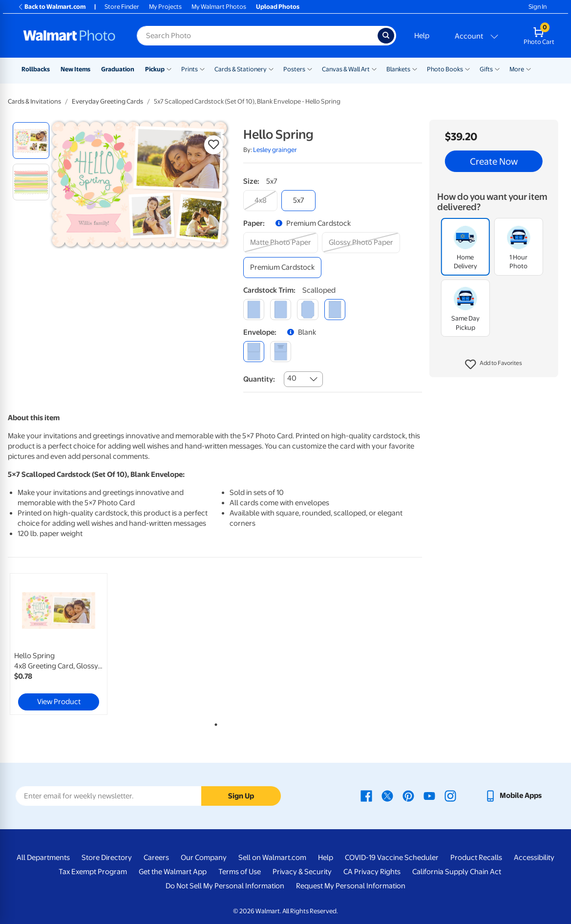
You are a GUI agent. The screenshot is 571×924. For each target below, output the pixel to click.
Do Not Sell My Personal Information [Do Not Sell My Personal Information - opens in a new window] (225, 886)
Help (422, 36)
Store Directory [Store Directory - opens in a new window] (107, 858)
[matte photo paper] (281, 243)
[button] (494, 365)
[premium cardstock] (282, 268)
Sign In (538, 7)
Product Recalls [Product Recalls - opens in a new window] (476, 858)
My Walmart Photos (219, 7)
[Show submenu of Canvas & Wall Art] (374, 68)
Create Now (494, 161)
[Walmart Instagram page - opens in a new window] (450, 795)
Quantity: (259, 379)
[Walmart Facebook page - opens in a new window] (366, 795)
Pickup (155, 69)
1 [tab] (214, 723)
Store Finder (122, 7)
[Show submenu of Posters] (310, 68)
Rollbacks (36, 69)
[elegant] (307, 310)
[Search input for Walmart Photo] (257, 36)
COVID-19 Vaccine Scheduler (392, 858)
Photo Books (445, 69)
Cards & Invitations (34, 101)
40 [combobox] (292, 378)
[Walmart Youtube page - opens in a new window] (429, 795)
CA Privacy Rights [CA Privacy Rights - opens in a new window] (372, 872)
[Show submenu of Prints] (202, 68)
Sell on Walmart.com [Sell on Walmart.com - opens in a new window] (272, 858)
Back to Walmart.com (52, 7)
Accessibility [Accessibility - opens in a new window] (534, 858)
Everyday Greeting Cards (107, 101)
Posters (294, 69)
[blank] (254, 352)
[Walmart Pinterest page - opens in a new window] (408, 795)
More (517, 69)
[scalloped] (335, 310)
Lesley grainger (275, 150)
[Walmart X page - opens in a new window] (387, 795)
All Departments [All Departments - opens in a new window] (43, 858)
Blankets (398, 69)
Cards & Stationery (241, 69)
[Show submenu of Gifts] (497, 68)
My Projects (165, 7)
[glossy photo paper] (361, 243)
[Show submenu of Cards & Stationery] (271, 68)
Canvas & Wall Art (346, 69)
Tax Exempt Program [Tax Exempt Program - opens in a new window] (93, 872)
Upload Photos (278, 7)
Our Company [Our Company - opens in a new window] (204, 858)
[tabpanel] (77, 644)
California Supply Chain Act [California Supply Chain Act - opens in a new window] (457, 872)
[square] (254, 310)
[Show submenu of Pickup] (169, 68)
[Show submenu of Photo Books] (467, 68)
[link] (59, 644)
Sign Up (241, 796)
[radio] (31, 140)
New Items (75, 69)
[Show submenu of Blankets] (415, 68)
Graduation (118, 69)
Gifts (486, 69)
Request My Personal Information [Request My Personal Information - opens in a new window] (351, 886)
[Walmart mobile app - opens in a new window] (513, 795)
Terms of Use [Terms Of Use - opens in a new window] (240, 872)
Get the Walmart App (173, 872)
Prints (190, 69)
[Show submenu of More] (529, 68)
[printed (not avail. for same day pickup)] (281, 352)
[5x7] (298, 201)
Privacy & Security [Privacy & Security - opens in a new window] (302, 872)
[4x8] (260, 201)
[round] (281, 310)
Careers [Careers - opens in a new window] (156, 858)
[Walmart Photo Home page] (69, 36)
